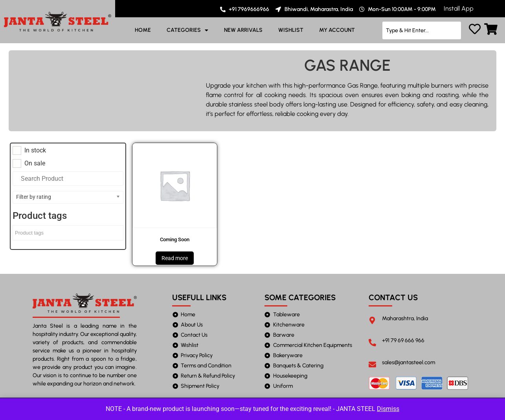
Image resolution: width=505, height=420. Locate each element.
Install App (459, 8)
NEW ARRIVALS (243, 30)
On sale (35, 163)
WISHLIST (291, 30)
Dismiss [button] (388, 409)
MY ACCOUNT (337, 30)
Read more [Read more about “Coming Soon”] (175, 258)
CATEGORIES (187, 30)
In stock (35, 150)
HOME (143, 30)
